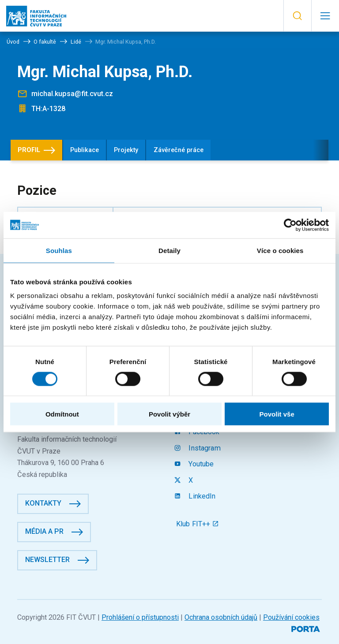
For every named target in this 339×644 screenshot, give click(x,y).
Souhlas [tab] (59, 250)
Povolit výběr (169, 414)
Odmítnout (62, 414)
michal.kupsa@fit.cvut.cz (72, 94)
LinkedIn (196, 496)
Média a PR (44, 531)
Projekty (126, 150)
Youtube (195, 464)
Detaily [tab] (169, 250)
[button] (297, 16)
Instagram (198, 448)
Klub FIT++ (197, 524)
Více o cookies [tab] (280, 250)
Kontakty (43, 503)
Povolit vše (277, 414)
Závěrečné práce (179, 150)
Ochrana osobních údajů (221, 617)
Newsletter (47, 560)
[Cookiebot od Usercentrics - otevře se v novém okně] (290, 225)
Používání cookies (291, 617)
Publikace (85, 150)
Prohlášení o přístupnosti (140, 617)
